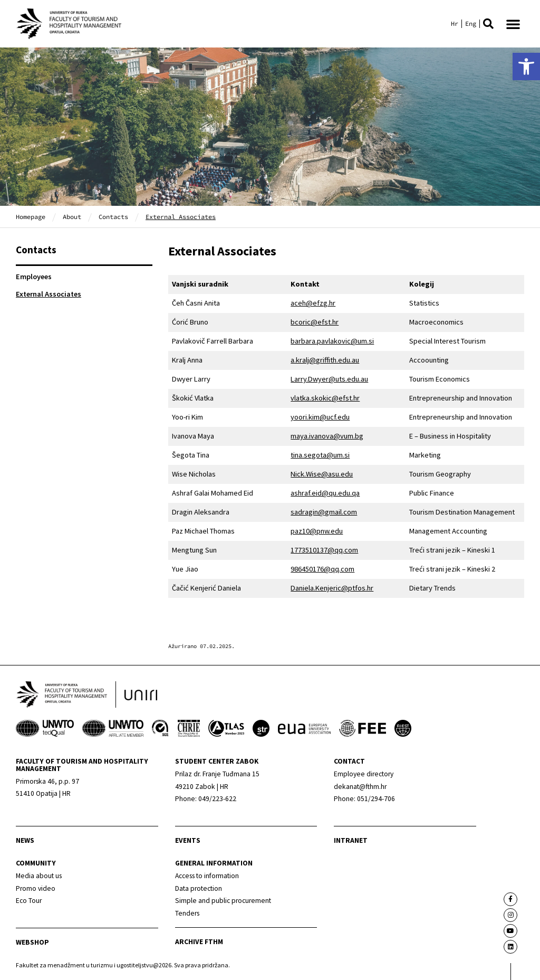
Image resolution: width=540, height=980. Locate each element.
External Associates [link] (49, 294)
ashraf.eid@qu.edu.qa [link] (325, 493)
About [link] (72, 217)
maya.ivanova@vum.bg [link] (327, 436)
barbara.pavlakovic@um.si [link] (332, 341)
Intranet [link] (351, 840)
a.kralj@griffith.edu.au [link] (325, 360)
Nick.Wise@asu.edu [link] (322, 474)
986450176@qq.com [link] (322, 569)
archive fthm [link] (199, 942)
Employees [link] (34, 277)
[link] (526, 66)
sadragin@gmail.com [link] (324, 512)
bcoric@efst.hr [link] (315, 322)
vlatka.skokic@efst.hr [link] (325, 398)
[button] (488, 24)
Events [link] (188, 840)
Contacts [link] (113, 217)
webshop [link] (32, 942)
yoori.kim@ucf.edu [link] (320, 417)
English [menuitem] (471, 24)
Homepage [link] (31, 217)
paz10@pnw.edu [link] (317, 531)
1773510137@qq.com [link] (324, 550)
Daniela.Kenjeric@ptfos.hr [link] (332, 588)
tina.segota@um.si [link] (320, 455)
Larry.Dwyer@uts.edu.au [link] (329, 379)
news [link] (25, 840)
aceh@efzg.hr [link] (313, 303)
